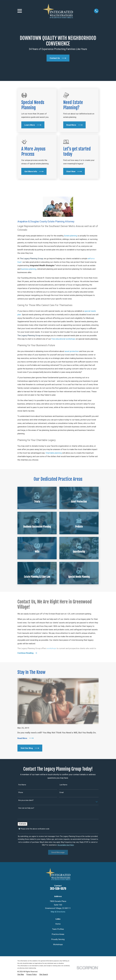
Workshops (58, 945)
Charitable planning (54, 453)
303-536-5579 (58, 889)
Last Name (63, 785)
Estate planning (71, 236)
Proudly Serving (58, 940)
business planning (29, 269)
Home (58, 924)
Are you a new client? (26, 801)
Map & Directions (58, 912)
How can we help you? (26, 809)
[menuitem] (21, 975)
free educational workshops (63, 339)
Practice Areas (58, 935)
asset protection (72, 351)
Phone (21, 793)
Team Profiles (58, 930)
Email (62, 793)
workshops (52, 649)
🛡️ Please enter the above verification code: (34, 829)
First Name (22, 785)
